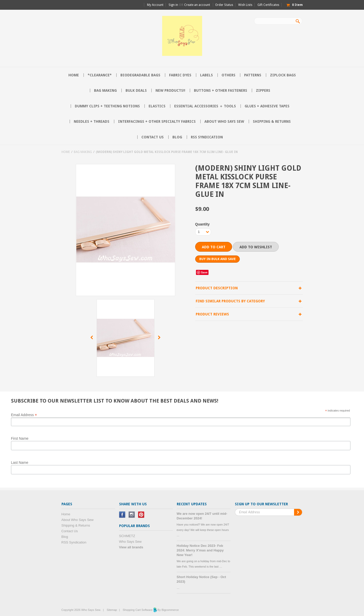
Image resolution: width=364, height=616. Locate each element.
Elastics (157, 106)
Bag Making (105, 90)
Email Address (24, 415)
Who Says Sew (130, 542)
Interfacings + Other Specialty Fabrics (157, 121)
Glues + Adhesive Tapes (267, 106)
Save (204, 272)
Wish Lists (245, 5)
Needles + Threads (92, 121)
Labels (206, 75)
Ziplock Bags (283, 75)
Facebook (122, 515)
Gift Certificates (268, 5)
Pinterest (141, 515)
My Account (155, 5)
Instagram (132, 515)
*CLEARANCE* (100, 75)
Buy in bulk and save (217, 259)
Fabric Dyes (180, 75)
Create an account (197, 5)
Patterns (253, 75)
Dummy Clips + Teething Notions (107, 106)
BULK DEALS (136, 90)
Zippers (263, 90)
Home (66, 152)
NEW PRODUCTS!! (170, 90)
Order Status (224, 5)
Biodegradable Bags (140, 75)
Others (228, 75)
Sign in (173, 5)
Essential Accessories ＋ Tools (205, 106)
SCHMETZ (127, 536)
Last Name (20, 463)
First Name (20, 438)
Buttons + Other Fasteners (221, 90)
